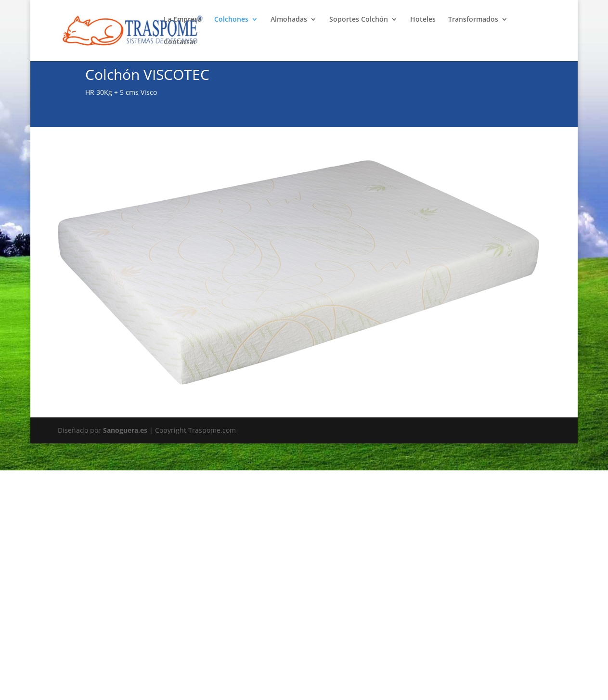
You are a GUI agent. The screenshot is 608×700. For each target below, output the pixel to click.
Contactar (180, 42)
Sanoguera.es (125, 430)
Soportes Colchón (359, 20)
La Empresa (183, 20)
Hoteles (423, 20)
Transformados (473, 20)
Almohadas (289, 20)
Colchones (231, 20)
